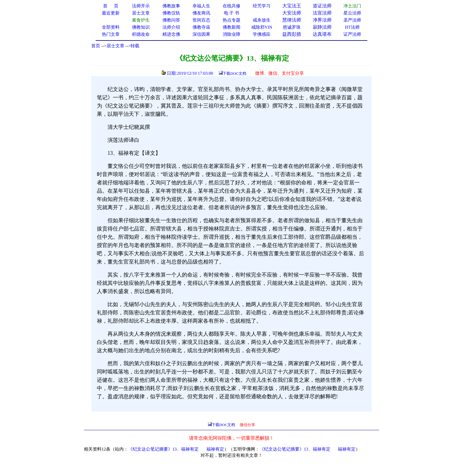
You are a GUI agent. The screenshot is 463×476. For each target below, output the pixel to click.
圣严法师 (352, 20)
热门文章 (111, 34)
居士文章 (115, 46)
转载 (135, 46)
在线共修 (231, 6)
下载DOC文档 (234, 73)
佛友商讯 (201, 13)
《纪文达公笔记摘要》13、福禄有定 (164, 449)
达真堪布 (322, 34)
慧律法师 (292, 20)
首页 (96, 46)
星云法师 (352, 13)
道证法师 (322, 6)
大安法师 (292, 13)
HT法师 (352, 27)
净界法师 (322, 20)
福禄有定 (215, 449)
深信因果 (201, 34)
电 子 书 (231, 13)
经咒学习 (262, 6)
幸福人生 (201, 6)
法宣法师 (322, 13)
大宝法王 (292, 6)
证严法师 (352, 34)
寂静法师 (322, 27)
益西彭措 (292, 34)
